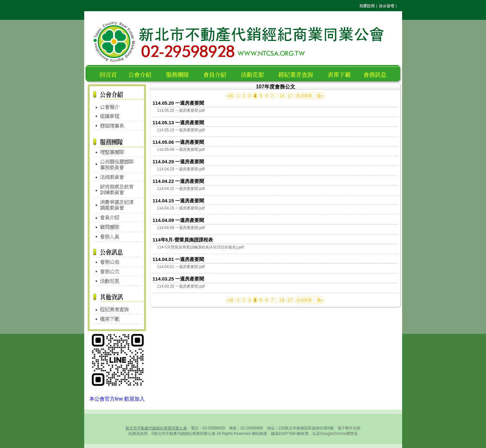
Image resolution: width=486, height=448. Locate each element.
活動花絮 (255, 74)
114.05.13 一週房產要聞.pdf (181, 130)
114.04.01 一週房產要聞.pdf (181, 267)
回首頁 (109, 74)
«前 (230, 96)
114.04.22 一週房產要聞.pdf (181, 189)
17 (290, 96)
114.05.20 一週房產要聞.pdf (181, 110)
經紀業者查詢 (299, 74)
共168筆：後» (310, 96)
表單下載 (341, 74)
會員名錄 (218, 74)
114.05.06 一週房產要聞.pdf (181, 150)
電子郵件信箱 (349, 428)
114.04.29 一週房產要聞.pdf (181, 169)
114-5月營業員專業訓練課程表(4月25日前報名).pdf (201, 247)
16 (282, 96)
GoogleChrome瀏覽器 (339, 434)
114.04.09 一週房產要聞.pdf (181, 228)
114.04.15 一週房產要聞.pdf (181, 208)
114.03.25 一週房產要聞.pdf (181, 286)
